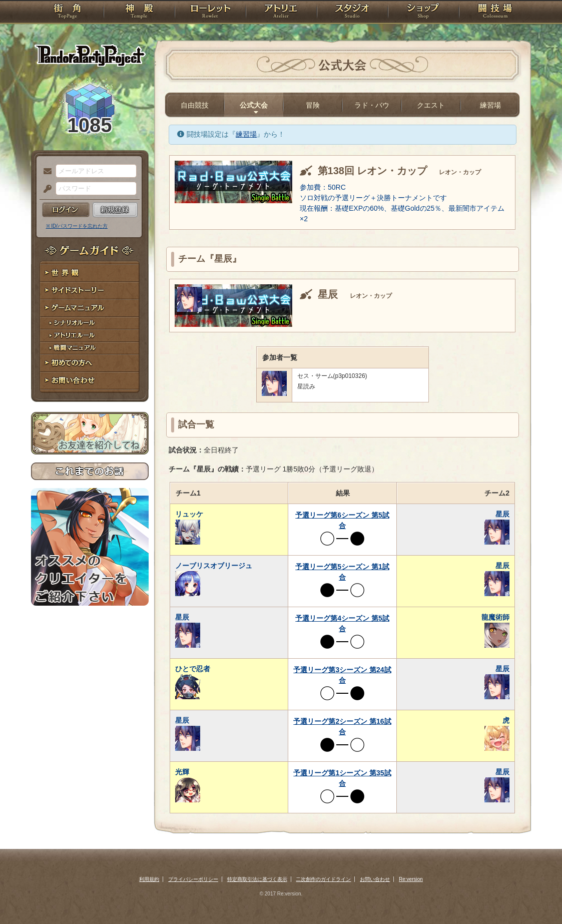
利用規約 (149, 879)
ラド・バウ (372, 105)
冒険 (313, 105)
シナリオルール (90, 323)
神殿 (139, 13)
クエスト (431, 105)
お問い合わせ (90, 381)
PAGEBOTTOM (537, 896)
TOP (67, 13)
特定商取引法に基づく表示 (257, 879)
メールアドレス (45, 172)
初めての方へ (90, 363)
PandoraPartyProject (90, 55)
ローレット (210, 13)
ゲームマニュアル (90, 308)
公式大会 (254, 105)
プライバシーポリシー (193, 879)
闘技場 (495, 13)
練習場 (490, 105)
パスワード (45, 189)
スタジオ (352, 13)
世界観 (90, 273)
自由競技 (195, 105)
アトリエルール (90, 336)
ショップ (423, 13)
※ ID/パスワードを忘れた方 (77, 226)
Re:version (411, 879)
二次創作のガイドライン (323, 879)
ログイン (66, 210)
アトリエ (281, 13)
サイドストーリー (90, 291)
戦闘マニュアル (90, 348)
